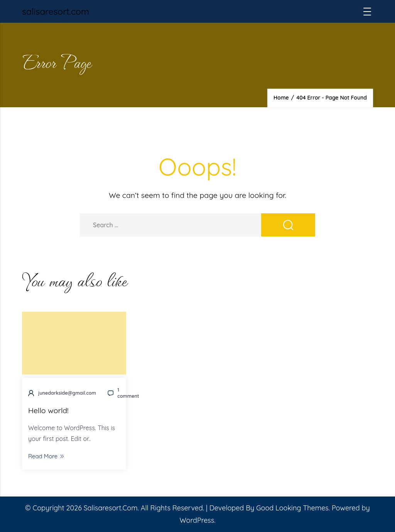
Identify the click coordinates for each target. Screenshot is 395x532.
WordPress (197, 520)
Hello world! (48, 410)
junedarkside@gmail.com (67, 393)
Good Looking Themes (292, 508)
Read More (46, 456)
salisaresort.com (56, 11)
